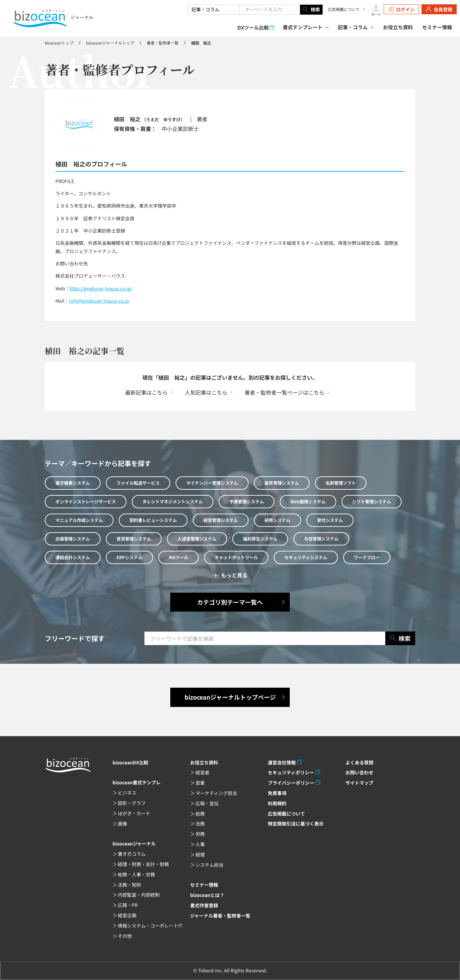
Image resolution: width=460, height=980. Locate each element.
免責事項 (277, 793)
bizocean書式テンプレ (137, 782)
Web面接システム (308, 501)
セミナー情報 (437, 27)
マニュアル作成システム (79, 520)
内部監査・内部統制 (139, 895)
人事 (200, 844)
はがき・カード (134, 813)
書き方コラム (132, 854)
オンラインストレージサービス (86, 501)
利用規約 (277, 803)
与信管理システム (321, 539)
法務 (200, 824)
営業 (200, 783)
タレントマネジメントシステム (173, 501)
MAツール (179, 557)
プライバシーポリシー (291, 783)
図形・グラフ (132, 803)
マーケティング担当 (216, 793)
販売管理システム (282, 483)
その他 (125, 936)
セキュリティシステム (306, 557)
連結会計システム (73, 557)
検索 (311, 10)
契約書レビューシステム (153, 520)
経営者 (202, 772)
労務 (200, 834)
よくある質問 (359, 762)
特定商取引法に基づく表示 (296, 824)
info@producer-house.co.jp (99, 301)
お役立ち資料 (398, 27)
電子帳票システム (73, 483)
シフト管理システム (372, 501)
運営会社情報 (282, 762)
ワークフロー (367, 557)
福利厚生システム (260, 539)
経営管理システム (221, 520)
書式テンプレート (303, 27)
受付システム (330, 520)
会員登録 (439, 9)
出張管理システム (73, 539)
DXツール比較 (253, 27)
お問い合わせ (359, 772)
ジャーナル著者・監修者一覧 (220, 916)
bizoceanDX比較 (130, 762)
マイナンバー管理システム (212, 483)
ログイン (401, 9)
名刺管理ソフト (341, 483)
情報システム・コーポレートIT (150, 926)
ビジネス (127, 793)
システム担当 (209, 865)
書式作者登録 (204, 905)
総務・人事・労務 (136, 874)
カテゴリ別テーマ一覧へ (230, 602)
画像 (122, 824)
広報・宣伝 (207, 803)
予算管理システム (247, 501)
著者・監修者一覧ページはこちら (284, 392)
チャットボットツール (236, 557)
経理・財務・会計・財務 (143, 864)
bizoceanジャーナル (134, 843)
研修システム (277, 520)
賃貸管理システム (134, 539)
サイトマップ (359, 783)
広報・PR (128, 905)
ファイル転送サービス (138, 483)
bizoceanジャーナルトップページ (230, 697)
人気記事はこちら (206, 392)
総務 (200, 814)
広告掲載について (344, 9)
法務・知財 (129, 885)
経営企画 (127, 915)
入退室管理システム (197, 539)
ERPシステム (129, 557)
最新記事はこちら (146, 392)
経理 (200, 854)
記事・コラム (353, 27)
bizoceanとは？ (207, 895)
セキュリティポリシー (291, 772)
